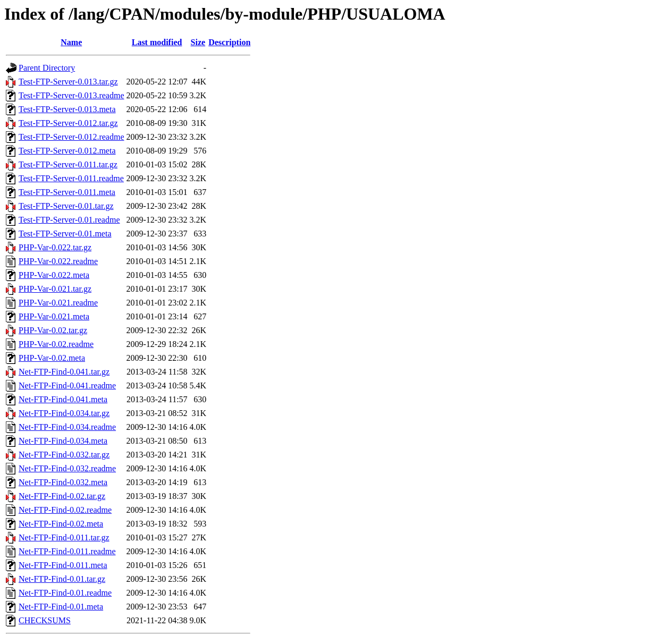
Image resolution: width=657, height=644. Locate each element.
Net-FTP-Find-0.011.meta (63, 565)
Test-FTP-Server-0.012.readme (71, 137)
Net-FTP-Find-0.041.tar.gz (64, 372)
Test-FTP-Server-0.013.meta (67, 109)
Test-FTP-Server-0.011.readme (71, 178)
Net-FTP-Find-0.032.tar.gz (64, 455)
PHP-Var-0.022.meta (54, 275)
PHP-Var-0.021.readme (58, 303)
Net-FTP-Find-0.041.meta (63, 399)
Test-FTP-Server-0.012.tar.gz (68, 123)
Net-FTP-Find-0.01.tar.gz (62, 579)
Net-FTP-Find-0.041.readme (67, 385)
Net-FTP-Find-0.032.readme (67, 468)
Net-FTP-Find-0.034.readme (67, 427)
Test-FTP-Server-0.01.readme (69, 220)
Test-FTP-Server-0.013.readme (71, 95)
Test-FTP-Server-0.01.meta (65, 234)
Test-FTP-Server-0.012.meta (67, 151)
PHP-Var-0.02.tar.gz (53, 330)
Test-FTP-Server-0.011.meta (67, 192)
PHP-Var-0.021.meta (54, 316)
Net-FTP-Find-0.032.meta (63, 482)
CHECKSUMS (45, 620)
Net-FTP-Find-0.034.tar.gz (64, 413)
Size (198, 42)
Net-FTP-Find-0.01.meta (61, 607)
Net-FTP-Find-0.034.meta (63, 441)
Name (71, 42)
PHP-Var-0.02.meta (52, 358)
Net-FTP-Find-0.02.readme (65, 510)
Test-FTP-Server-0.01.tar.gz (66, 206)
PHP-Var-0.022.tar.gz (55, 247)
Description (229, 42)
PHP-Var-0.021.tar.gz (55, 289)
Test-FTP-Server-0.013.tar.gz (68, 82)
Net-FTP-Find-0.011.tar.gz (64, 537)
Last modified (157, 42)
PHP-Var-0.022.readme (58, 261)
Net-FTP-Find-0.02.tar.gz (62, 496)
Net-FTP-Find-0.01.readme (65, 593)
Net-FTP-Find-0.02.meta (61, 524)
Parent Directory (47, 68)
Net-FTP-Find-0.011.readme (67, 551)
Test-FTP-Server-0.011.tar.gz (68, 164)
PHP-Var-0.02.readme (56, 344)
